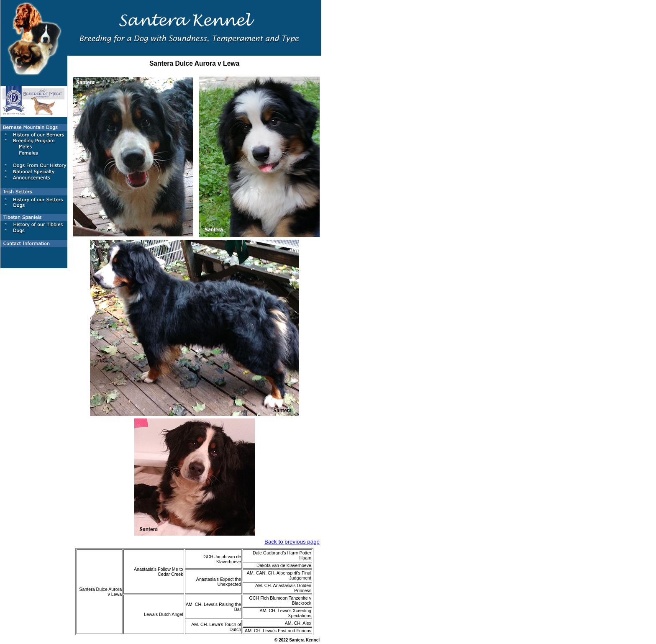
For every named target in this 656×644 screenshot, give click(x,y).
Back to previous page (292, 542)
